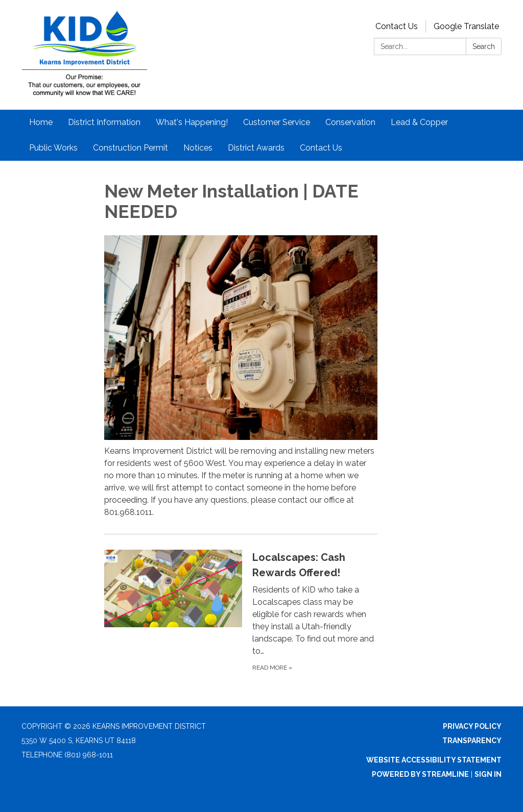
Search (484, 46)
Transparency (472, 741)
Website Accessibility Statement (434, 760)
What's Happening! (192, 122)
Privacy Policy (472, 726)
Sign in (488, 774)
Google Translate (466, 26)
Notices (198, 148)
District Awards (256, 148)
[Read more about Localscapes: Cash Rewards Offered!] (241, 611)
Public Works (53, 148)
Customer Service (277, 122)
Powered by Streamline (420, 774)
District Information (104, 122)
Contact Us (397, 26)
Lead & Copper (419, 122)
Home (41, 122)
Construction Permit (130, 148)
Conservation (350, 122)
